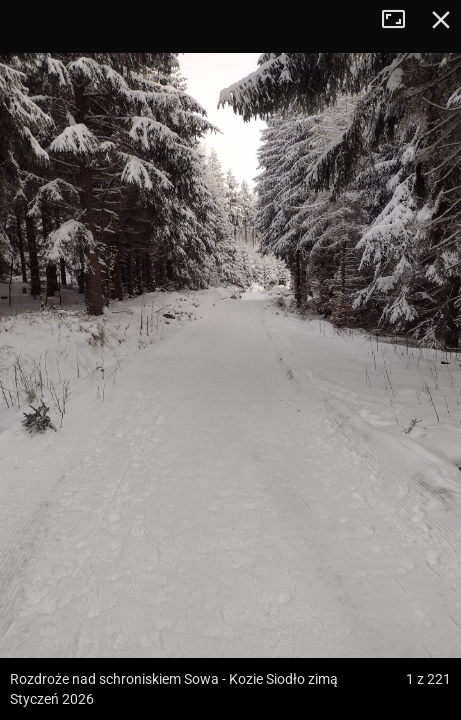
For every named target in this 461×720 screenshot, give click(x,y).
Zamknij (441, 20)
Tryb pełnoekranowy (401, 20)
